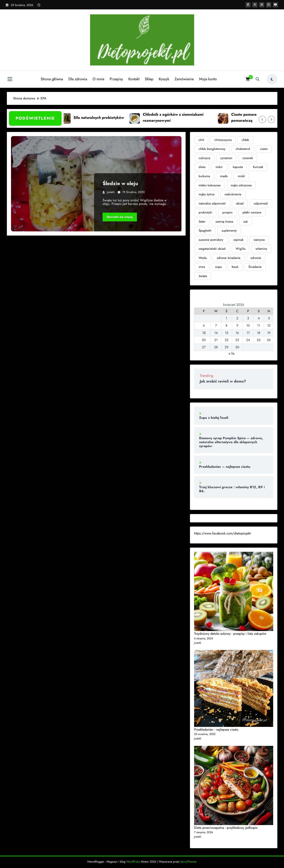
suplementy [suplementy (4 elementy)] (229, 231)
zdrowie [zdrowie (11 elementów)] (256, 258)
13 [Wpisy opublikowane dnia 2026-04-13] (204, 333)
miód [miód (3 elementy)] (241, 176)
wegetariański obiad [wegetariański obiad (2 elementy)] (212, 249)
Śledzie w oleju (120, 183)
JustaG (111, 192)
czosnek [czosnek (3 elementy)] (248, 158)
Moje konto (208, 79)
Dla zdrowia (77, 79)
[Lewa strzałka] (262, 119)
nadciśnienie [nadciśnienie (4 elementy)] (233, 194)
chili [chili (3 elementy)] (201, 140)
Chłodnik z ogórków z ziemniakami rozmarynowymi (180, 117)
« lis (231, 353)
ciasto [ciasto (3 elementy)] (264, 149)
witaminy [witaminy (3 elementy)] (261, 249)
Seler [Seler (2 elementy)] (202, 222)
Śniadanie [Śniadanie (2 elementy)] (255, 267)
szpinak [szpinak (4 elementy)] (238, 240)
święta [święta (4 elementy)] (203, 276)
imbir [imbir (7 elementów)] (219, 167)
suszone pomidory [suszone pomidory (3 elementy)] (211, 240)
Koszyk (164, 79)
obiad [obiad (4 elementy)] (240, 203)
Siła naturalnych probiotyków (106, 118)
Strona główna (51, 79)
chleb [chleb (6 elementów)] (245, 140)
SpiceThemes (189, 862)
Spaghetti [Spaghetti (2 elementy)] (205, 231)
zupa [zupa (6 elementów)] (218, 267)
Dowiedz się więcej (120, 217)
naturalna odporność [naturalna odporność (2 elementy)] (212, 203)
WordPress (133, 862)
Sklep (149, 79)
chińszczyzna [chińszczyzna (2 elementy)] (223, 140)
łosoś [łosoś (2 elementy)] (235, 267)
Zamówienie (184, 79)
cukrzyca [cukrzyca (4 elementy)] (204, 158)
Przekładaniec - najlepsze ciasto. (217, 729)
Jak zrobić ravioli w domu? (223, 381)
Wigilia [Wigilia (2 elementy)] (241, 249)
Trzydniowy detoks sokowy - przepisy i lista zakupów (230, 634)
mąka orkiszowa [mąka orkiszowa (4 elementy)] (241, 185)
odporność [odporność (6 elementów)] (261, 203)
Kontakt (133, 79)
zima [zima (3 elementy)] (202, 267)
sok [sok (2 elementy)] (246, 222)
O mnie (98, 79)
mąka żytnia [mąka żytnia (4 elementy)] (206, 194)
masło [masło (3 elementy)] (224, 176)
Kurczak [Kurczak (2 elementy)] (258, 167)
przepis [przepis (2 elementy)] (227, 212)
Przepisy (116, 79)
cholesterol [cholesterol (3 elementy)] (243, 149)
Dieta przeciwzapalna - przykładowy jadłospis (226, 828)
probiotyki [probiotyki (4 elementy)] (205, 212)
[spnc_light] (272, 79)
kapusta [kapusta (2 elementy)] (238, 167)
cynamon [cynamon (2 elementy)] (226, 158)
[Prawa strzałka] (271, 119)
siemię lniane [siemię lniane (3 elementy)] (224, 222)
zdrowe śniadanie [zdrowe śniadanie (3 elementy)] (229, 258)
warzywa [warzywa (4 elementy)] (259, 240)
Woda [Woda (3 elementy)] (203, 258)
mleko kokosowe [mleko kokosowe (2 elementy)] (210, 185)
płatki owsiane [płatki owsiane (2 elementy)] (252, 212)
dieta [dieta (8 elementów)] (202, 167)
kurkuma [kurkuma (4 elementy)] (204, 176)
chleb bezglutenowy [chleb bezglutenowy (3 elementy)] (212, 149)
